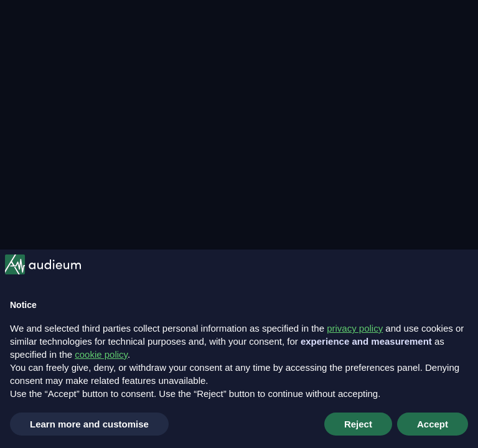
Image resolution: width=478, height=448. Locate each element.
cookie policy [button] (101, 354)
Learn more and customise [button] (89, 424)
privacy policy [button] (355, 328)
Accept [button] (433, 424)
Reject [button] (358, 424)
